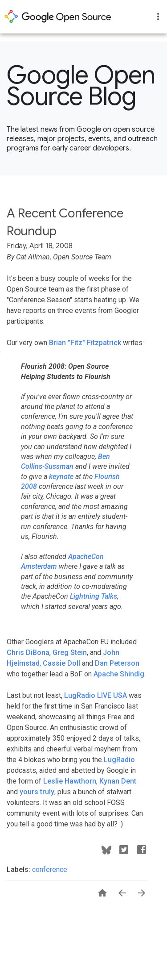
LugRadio (119, 760)
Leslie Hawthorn (70, 781)
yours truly (37, 792)
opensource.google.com (58, 17)
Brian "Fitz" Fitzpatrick (85, 343)
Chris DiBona (28, 653)
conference (50, 869)
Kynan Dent (118, 781)
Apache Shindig (119, 674)
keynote (61, 477)
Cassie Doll (61, 663)
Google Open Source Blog (81, 86)
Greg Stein (70, 653)
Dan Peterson (117, 663)
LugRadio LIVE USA (96, 695)
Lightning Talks (94, 596)
